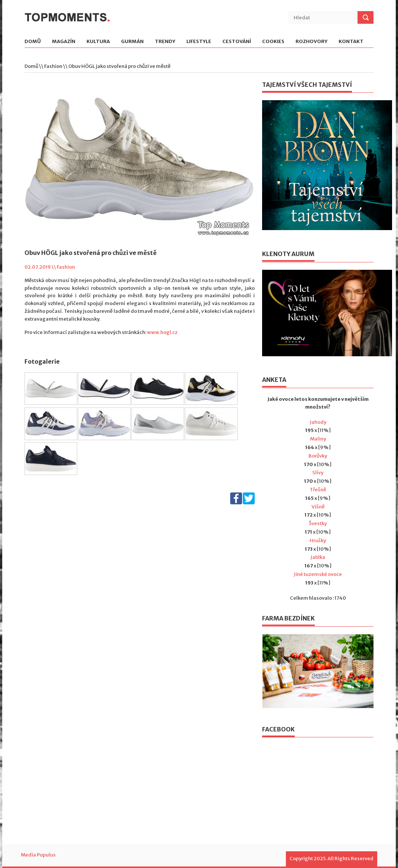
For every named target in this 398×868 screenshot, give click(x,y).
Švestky (318, 523)
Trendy (165, 42)
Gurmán (132, 42)
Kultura (98, 42)
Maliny (318, 439)
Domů (33, 42)
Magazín (64, 42)
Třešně (318, 490)
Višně (318, 507)
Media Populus (38, 855)
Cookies (273, 42)
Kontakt (351, 42)
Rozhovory (311, 42)
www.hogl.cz (162, 332)
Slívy (318, 473)
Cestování (237, 42)
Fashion (53, 66)
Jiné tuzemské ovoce (318, 574)
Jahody (318, 422)
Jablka (318, 557)
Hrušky (318, 541)
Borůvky (318, 456)
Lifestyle (199, 42)
